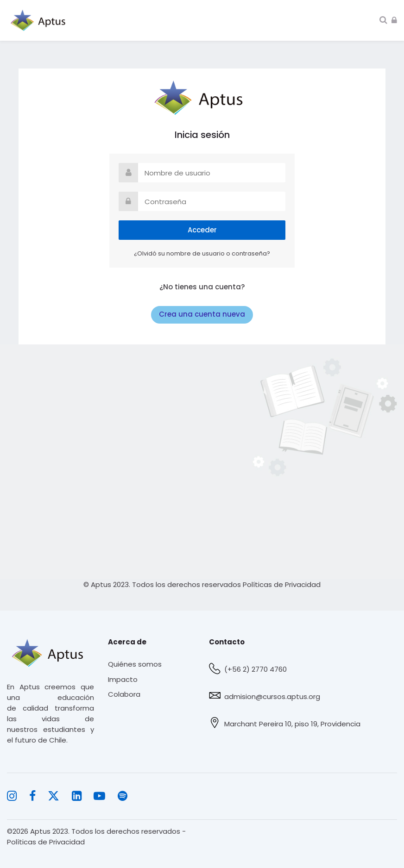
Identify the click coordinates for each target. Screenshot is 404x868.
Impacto (123, 679)
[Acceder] (394, 20)
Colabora (124, 694)
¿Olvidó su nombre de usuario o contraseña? (202, 253)
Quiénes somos (135, 664)
